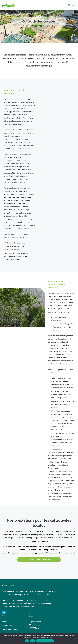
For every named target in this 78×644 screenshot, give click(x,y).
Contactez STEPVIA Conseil (39, 560)
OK (27, 641)
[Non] (75, 639)
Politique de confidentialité (45, 641)
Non (32, 641)
